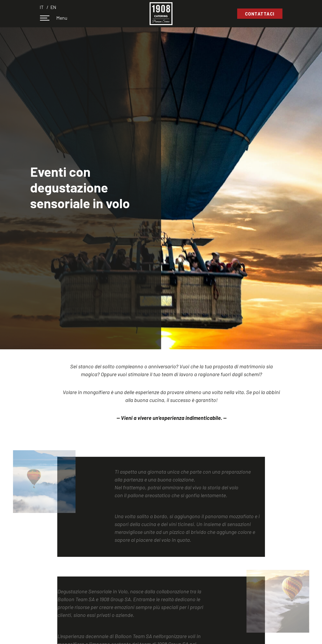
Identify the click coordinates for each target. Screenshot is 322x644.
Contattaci (260, 14)
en (53, 7)
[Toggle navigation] (48, 19)
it (42, 7)
